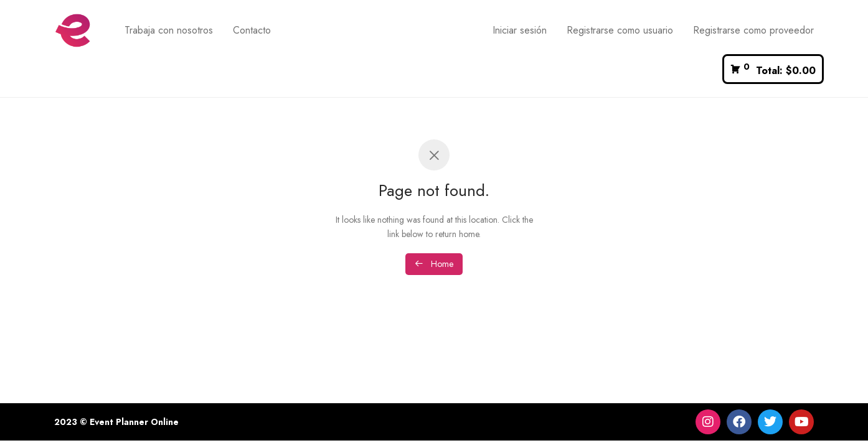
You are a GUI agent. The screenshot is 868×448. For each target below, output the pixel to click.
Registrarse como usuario (620, 30)
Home (434, 264)
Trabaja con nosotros (169, 30)
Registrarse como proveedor (753, 30)
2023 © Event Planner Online (116, 422)
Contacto (252, 30)
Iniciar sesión (520, 30)
